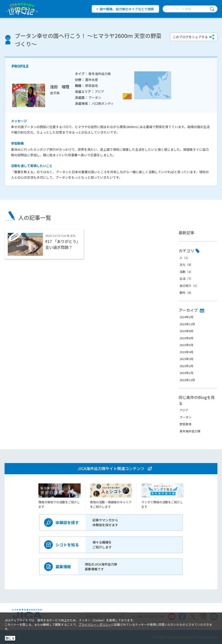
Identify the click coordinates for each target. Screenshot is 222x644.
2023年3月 (186, 359)
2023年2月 (186, 366)
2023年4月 (186, 352)
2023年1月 (186, 373)
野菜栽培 (185, 424)
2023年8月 (186, 331)
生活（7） (186, 279)
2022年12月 (187, 380)
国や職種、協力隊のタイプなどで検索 (127, 9)
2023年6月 (186, 338)
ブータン (185, 417)
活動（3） (186, 272)
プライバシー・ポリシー (95, 624)
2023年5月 (186, 345)
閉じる (10, 638)
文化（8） (186, 265)
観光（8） (186, 292)
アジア (184, 410)
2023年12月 (187, 324)
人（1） (185, 258)
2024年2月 (186, 317)
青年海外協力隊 (190, 431)
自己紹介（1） (189, 286)
